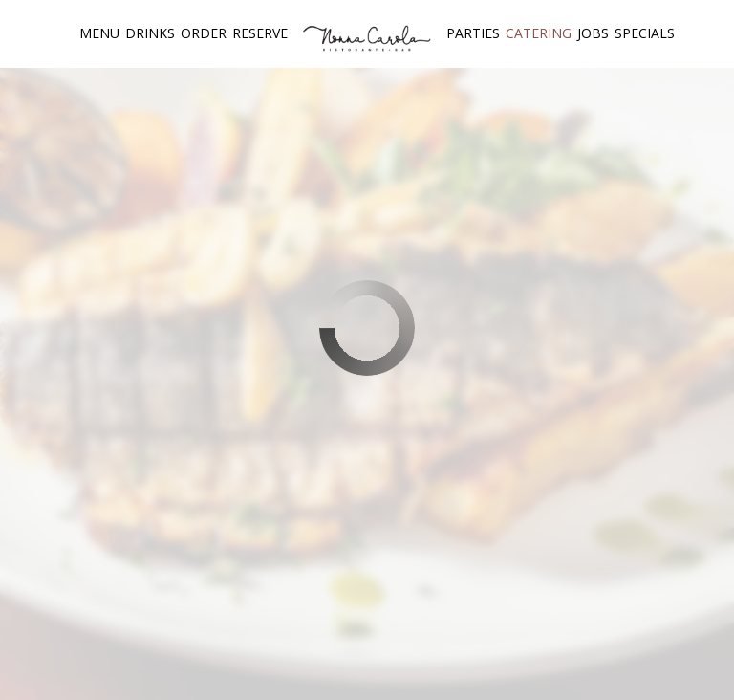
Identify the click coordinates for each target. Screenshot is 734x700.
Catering (539, 33)
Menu (99, 33)
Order (204, 33)
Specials (645, 33)
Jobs (593, 33)
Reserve (260, 33)
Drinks (150, 33)
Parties (473, 33)
